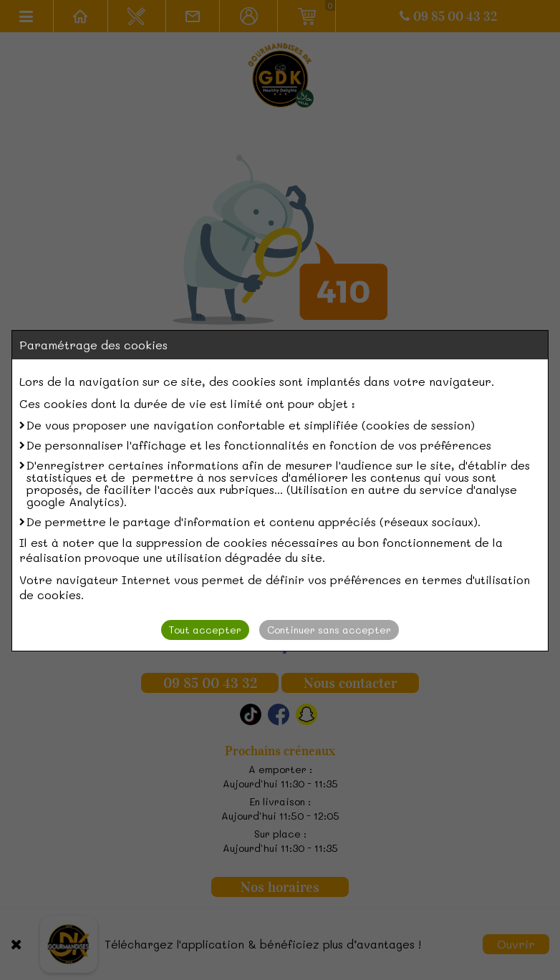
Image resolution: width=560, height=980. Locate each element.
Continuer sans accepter (329, 630)
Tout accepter (205, 630)
